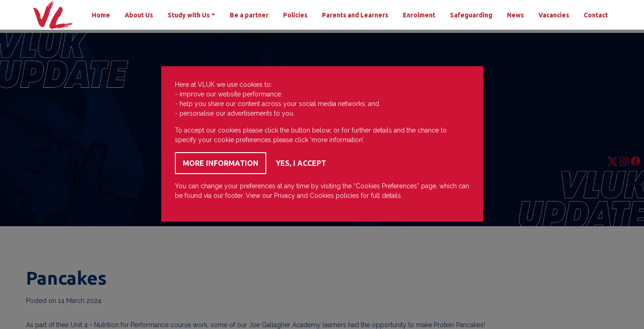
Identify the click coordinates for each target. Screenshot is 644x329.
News (515, 15)
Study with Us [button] (189, 15)
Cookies (322, 196)
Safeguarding (471, 15)
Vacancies (554, 15)
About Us (139, 15)
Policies (295, 15)
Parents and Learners (355, 15)
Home (101, 15)
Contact (596, 15)
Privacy (285, 196)
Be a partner (249, 15)
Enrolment (419, 15)
